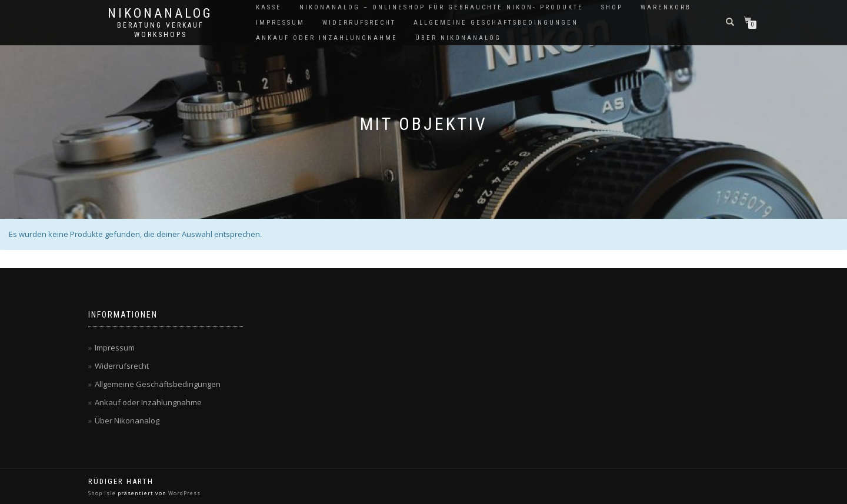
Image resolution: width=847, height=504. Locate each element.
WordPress (184, 493)
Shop (612, 7)
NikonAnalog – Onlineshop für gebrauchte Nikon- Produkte (441, 7)
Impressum (280, 23)
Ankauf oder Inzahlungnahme (327, 38)
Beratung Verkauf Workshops (161, 30)
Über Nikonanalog (458, 38)
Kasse (269, 7)
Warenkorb (666, 7)
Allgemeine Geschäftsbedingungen (496, 23)
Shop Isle (102, 493)
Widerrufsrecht (359, 23)
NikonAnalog (160, 14)
